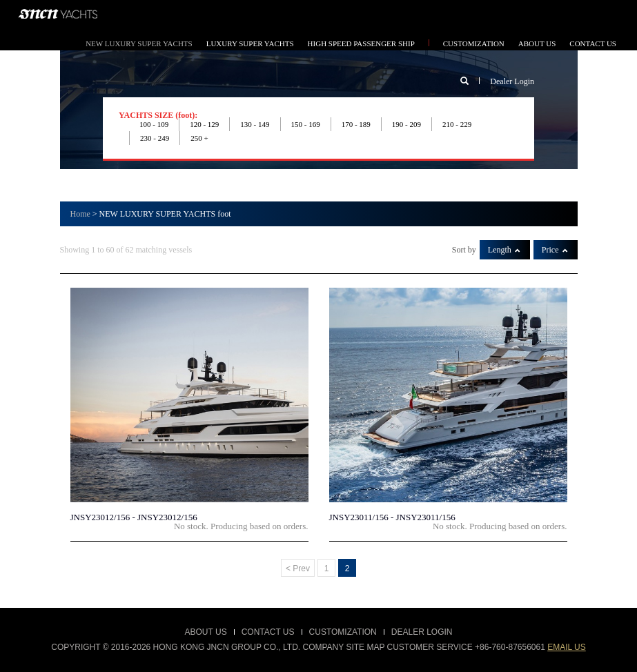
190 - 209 (406, 124)
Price (555, 250)
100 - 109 (154, 124)
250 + (199, 138)
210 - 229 (457, 124)
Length (504, 250)
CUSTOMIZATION (474, 43)
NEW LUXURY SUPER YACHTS (139, 43)
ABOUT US (537, 43)
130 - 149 (255, 124)
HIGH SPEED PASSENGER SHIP (361, 43)
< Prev (298, 569)
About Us (206, 632)
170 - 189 (356, 124)
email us (567, 647)
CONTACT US (593, 43)
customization (343, 632)
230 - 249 (155, 138)
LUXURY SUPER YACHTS (250, 43)
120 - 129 (204, 124)
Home (80, 214)
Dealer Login (512, 81)
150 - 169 (306, 124)
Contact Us (268, 632)
